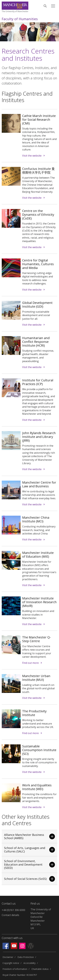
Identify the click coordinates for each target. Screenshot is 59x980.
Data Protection (26, 957)
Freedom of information (15, 969)
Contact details (10, 915)
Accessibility (29, 963)
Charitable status (40, 969)
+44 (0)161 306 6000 (13, 910)
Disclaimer (8, 957)
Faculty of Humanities (20, 19)
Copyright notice (11, 963)
